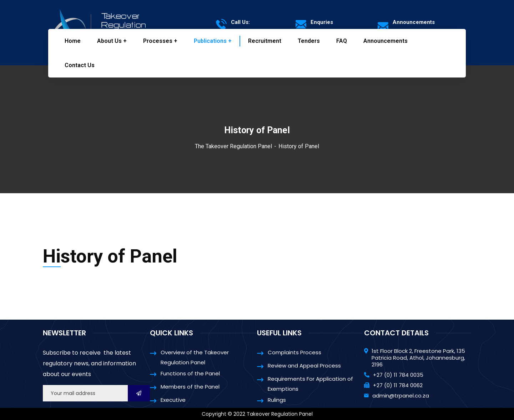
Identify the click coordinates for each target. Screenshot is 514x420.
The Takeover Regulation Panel (233, 146)
